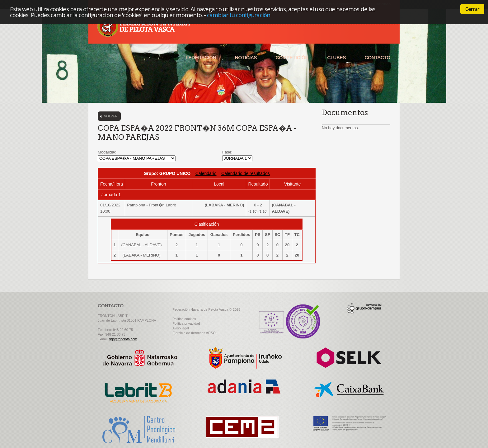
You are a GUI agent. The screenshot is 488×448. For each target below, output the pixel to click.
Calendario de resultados (246, 173)
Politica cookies (184, 319)
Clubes (336, 57)
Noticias (246, 57)
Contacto (377, 57)
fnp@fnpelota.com (123, 339)
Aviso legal (181, 328)
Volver (111, 116)
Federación (201, 57)
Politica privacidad (186, 323)
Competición (292, 57)
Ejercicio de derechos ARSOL (195, 333)
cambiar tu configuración (239, 15)
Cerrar (472, 9)
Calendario (206, 173)
